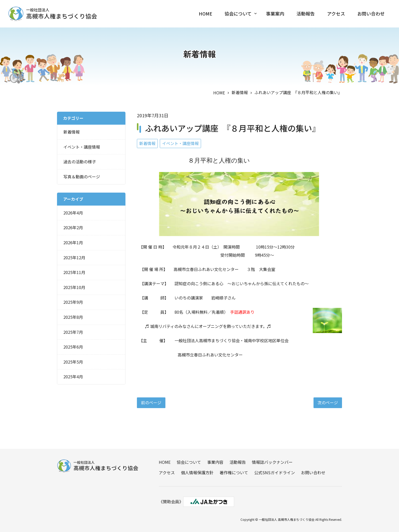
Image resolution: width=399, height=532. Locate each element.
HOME (205, 14)
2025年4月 (73, 377)
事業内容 (215, 462)
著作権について (234, 472)
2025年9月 (73, 302)
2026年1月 (73, 242)
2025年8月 (73, 317)
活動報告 (306, 14)
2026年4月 (73, 213)
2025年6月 (73, 347)
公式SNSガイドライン (275, 472)
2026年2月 (73, 227)
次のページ (328, 402)
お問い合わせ (371, 14)
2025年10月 (74, 287)
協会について (238, 14)
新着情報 (240, 92)
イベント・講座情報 (180, 143)
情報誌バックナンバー (272, 462)
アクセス (336, 14)
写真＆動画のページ (82, 177)
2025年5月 (73, 362)
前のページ (151, 402)
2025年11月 (74, 272)
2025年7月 (73, 332)
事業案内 (275, 14)
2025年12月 (74, 257)
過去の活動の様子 (80, 162)
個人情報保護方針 (197, 472)
